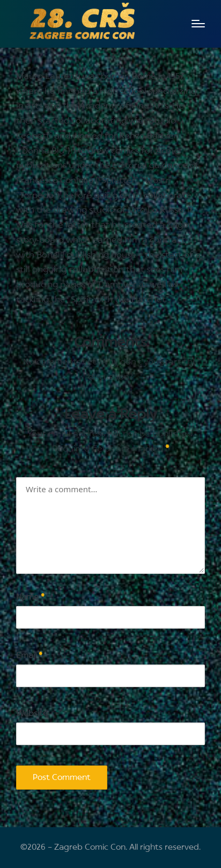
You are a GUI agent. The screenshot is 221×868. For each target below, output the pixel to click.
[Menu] (198, 24)
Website (32, 714)
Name (30, 597)
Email (29, 656)
